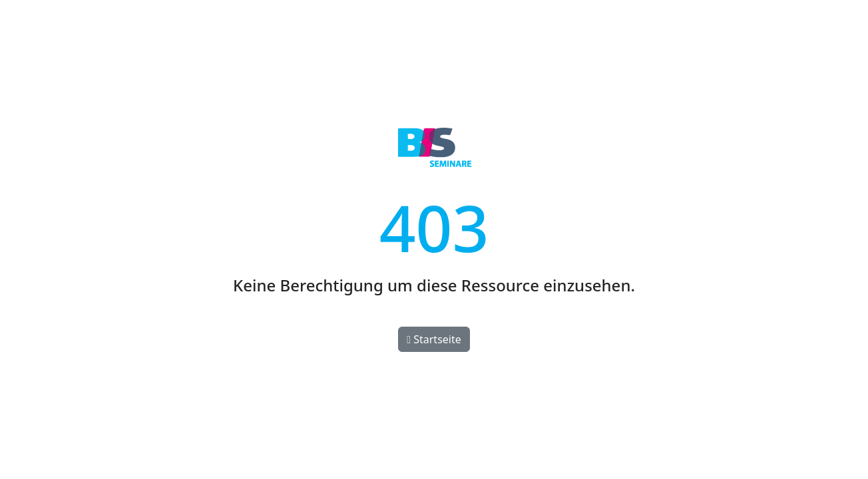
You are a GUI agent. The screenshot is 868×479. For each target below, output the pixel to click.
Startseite (434, 339)
